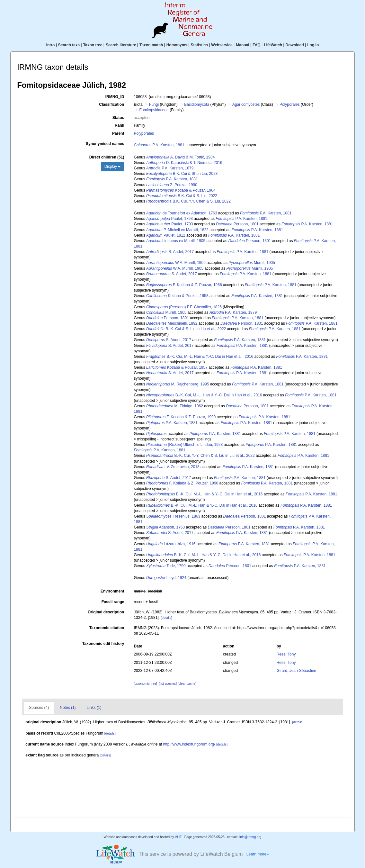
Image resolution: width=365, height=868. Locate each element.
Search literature (121, 45)
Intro (51, 45)
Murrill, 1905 (252, 263)
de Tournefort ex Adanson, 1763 (182, 213)
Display (113, 167)
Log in (313, 45)
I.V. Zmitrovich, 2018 (173, 467)
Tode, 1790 (166, 566)
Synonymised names (105, 144)
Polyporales (290, 104)
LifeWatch (273, 45)
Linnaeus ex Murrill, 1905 (176, 241)
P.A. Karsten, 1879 (170, 168)
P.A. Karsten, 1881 (159, 145)
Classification (111, 104)
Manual (242, 45)
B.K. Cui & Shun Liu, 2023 (182, 174)
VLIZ (178, 837)
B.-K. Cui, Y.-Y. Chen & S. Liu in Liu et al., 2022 (200, 456)
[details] (166, 618)
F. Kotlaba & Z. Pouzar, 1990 (181, 417)
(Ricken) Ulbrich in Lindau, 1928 (184, 445)
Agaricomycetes (246, 104)
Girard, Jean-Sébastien (296, 671)
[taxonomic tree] (145, 684)
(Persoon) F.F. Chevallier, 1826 (184, 307)
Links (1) (94, 708)
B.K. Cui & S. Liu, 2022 (182, 196)
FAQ (257, 45)
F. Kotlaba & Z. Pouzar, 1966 (184, 285)
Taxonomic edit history (103, 644)
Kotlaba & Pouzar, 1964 (181, 190)
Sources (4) (39, 708)
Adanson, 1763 (165, 527)
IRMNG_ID (115, 97)
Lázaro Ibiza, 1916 (171, 544)
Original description (106, 612)
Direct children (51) (107, 157)
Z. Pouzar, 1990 (172, 185)
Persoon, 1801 (237, 224)
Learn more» (258, 854)
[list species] (168, 684)
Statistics (199, 45)
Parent (118, 133)
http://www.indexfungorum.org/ (189, 744)
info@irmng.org (250, 837)
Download (295, 45)
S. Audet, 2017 (170, 252)
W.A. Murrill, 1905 (176, 263)
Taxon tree (93, 45)
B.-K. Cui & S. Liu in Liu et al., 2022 (186, 329)
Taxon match (151, 45)
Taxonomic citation (107, 628)
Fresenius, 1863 (173, 516)
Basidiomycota (197, 104)
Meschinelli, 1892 (172, 323)
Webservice (222, 45)
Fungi (154, 104)
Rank (119, 125)
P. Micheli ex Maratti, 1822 (177, 230)
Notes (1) (68, 708)
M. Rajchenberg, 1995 (178, 384)
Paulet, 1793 (169, 219)
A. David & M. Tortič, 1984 (180, 157)
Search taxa (69, 45)
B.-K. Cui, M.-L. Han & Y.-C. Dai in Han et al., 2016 (200, 357)
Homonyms (177, 45)
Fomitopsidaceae (154, 110)
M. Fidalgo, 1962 (175, 406)
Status (118, 118)
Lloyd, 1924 (166, 578)
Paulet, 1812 (166, 235)
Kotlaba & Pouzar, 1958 (177, 296)
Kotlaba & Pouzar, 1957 (177, 367)
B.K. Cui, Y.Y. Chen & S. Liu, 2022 (188, 201)
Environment (112, 591)
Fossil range (113, 602)
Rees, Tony (286, 654)
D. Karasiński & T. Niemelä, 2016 (184, 163)
